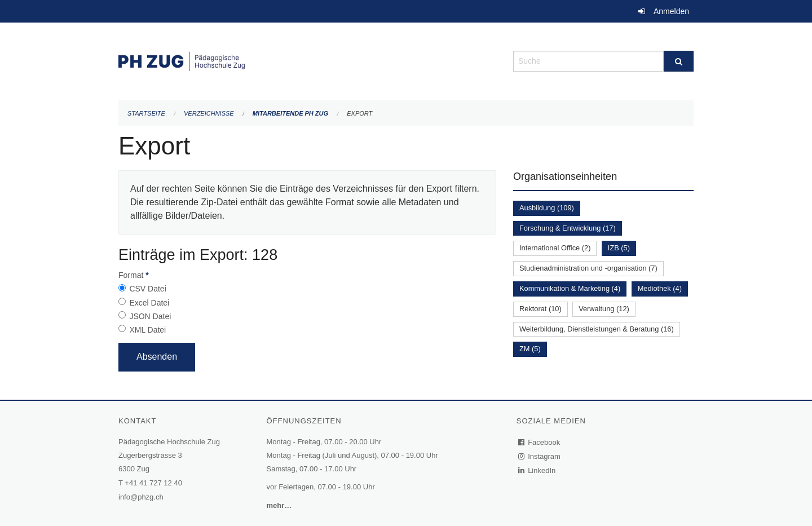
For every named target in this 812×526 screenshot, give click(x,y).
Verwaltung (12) (604, 309)
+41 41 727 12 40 (153, 483)
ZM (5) (530, 349)
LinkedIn (537, 470)
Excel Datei (149, 303)
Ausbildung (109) (547, 208)
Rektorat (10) (540, 309)
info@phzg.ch (141, 497)
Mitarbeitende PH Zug (290, 113)
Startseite (146, 113)
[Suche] (679, 61)
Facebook (540, 442)
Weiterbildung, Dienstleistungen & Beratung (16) (597, 329)
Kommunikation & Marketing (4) (570, 288)
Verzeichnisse (209, 113)
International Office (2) (555, 248)
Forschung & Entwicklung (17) (568, 228)
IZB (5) (619, 248)
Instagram (540, 456)
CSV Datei (147, 289)
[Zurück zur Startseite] (307, 60)
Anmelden (671, 11)
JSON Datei (150, 316)
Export (359, 113)
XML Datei (147, 330)
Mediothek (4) (660, 288)
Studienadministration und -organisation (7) (588, 268)
